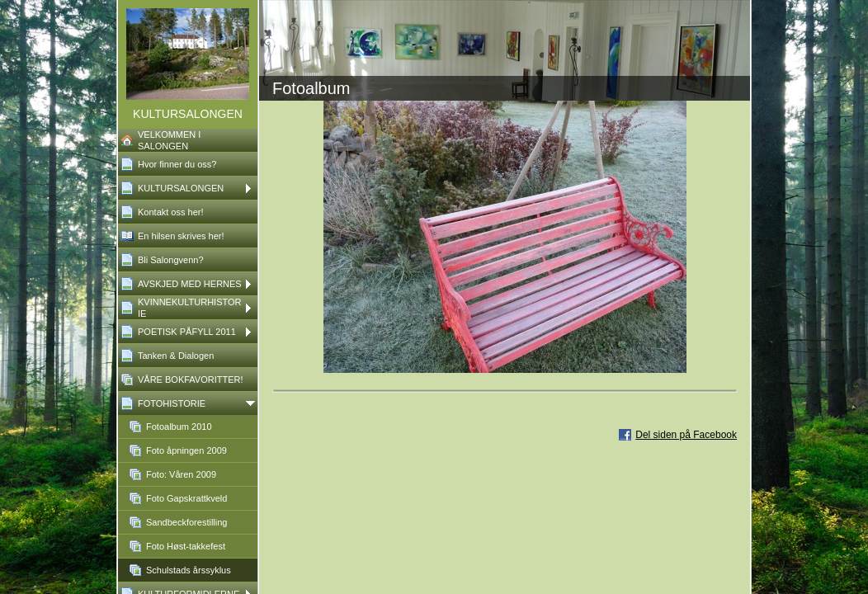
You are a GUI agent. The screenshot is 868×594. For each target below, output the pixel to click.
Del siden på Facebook (686, 435)
